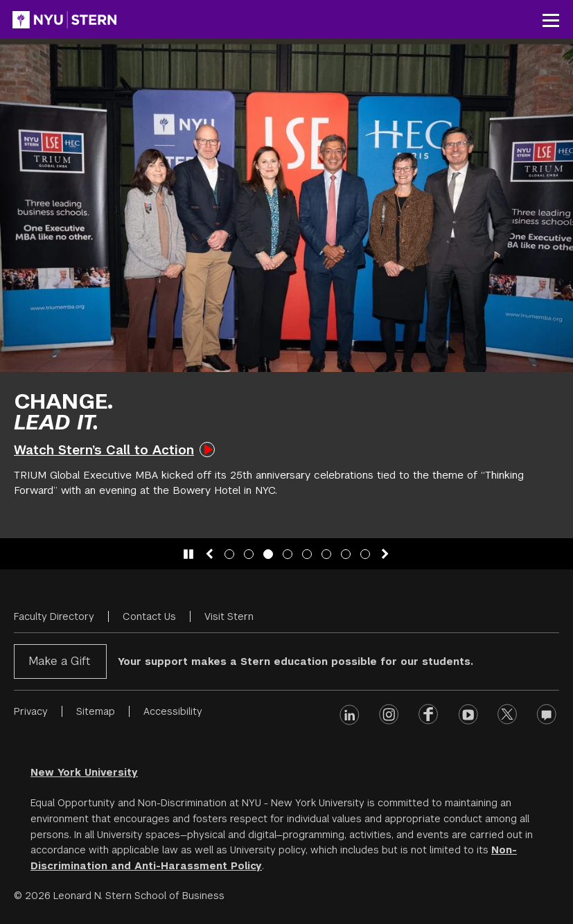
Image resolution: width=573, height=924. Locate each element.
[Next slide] (385, 554)
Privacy (31, 711)
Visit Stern (229, 616)
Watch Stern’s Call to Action (104, 450)
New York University (84, 772)
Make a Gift (59, 661)
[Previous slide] (209, 554)
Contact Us (149, 616)
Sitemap (96, 711)
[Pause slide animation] (188, 554)
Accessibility (173, 711)
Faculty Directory (54, 616)
